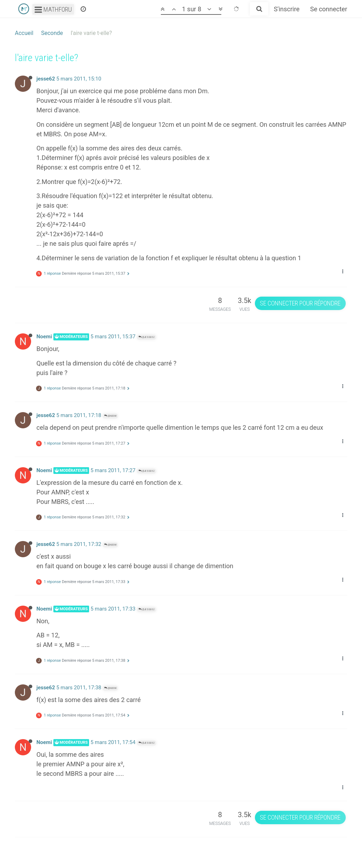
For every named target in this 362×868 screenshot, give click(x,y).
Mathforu (53, 9)
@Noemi (110, 416)
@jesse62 (147, 337)
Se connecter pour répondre (300, 303)
